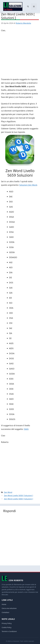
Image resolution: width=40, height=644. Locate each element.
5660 (26, 429)
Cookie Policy (7, 627)
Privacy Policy (7, 623)
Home (4, 604)
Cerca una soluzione (9, 608)
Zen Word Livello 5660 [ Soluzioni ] (18, 499)
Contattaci (5, 612)
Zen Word (8, 492)
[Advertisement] (20, 55)
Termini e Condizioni (9, 631)
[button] (28, 7)
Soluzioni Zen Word (28, 185)
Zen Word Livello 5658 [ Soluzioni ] (18, 495)
